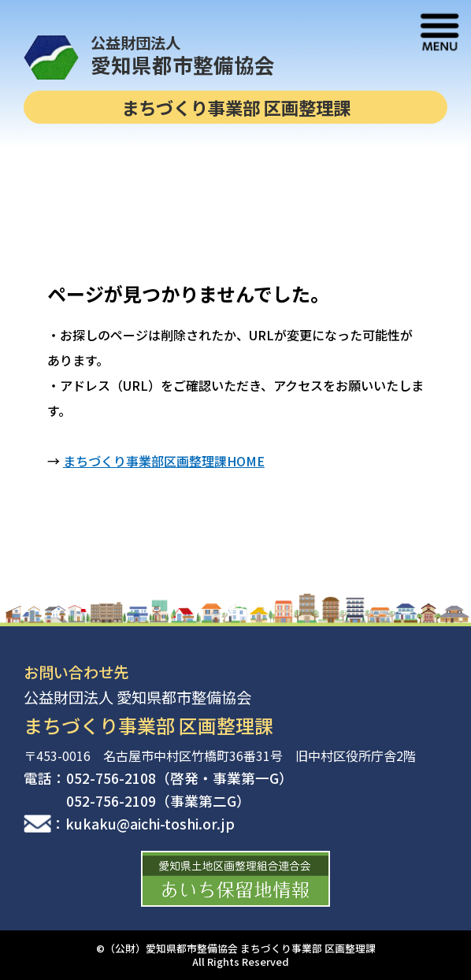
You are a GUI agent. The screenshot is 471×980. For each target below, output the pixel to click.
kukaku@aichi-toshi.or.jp (150, 824)
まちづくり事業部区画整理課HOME (164, 461)
